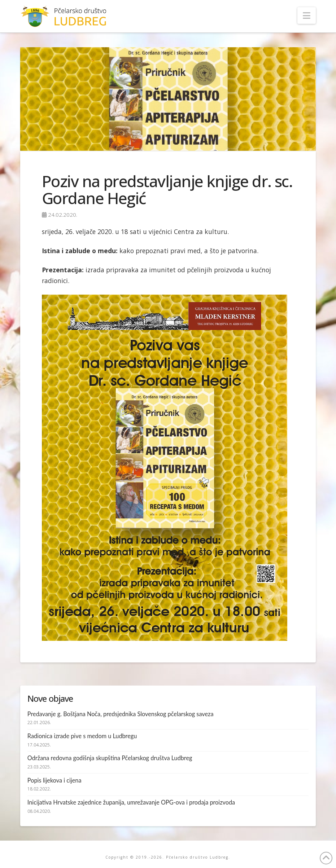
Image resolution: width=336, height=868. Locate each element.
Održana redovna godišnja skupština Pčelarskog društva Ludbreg (110, 758)
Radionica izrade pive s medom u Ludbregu (82, 736)
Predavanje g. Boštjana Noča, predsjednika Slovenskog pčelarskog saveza (121, 714)
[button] (307, 16)
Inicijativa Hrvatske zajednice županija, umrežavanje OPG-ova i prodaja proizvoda (131, 802)
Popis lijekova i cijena (54, 780)
